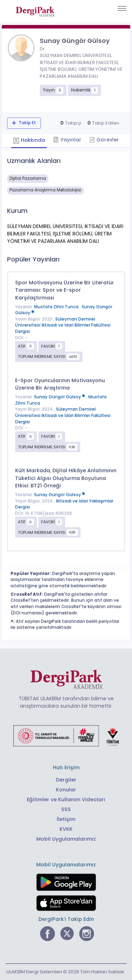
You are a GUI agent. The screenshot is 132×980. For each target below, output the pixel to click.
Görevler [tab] (104, 140)
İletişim (66, 819)
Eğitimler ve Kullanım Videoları (66, 799)
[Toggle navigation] (122, 8)
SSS (66, 809)
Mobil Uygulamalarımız (66, 839)
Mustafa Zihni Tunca (57, 307)
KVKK (66, 829)
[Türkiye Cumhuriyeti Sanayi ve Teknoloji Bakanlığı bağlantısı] (66, 735)
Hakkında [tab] (29, 140)
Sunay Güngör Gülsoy (60, 397)
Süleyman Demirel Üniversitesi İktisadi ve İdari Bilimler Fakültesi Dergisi (63, 325)
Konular (66, 790)
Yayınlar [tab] (67, 140)
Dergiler (66, 780)
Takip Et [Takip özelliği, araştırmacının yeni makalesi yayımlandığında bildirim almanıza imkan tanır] (27, 123)
